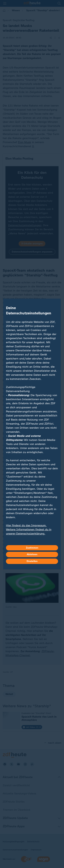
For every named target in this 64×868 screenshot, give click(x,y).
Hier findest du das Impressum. (26, 525)
